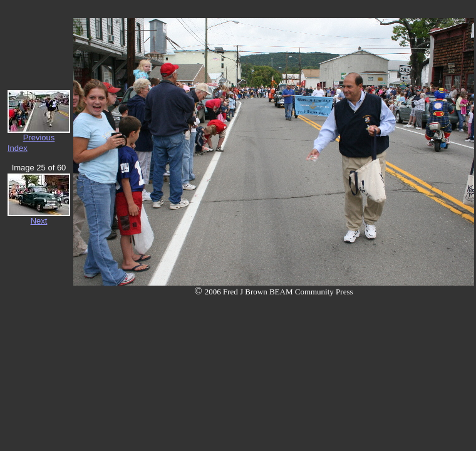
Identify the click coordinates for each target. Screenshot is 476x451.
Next (39, 221)
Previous (39, 137)
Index (18, 148)
